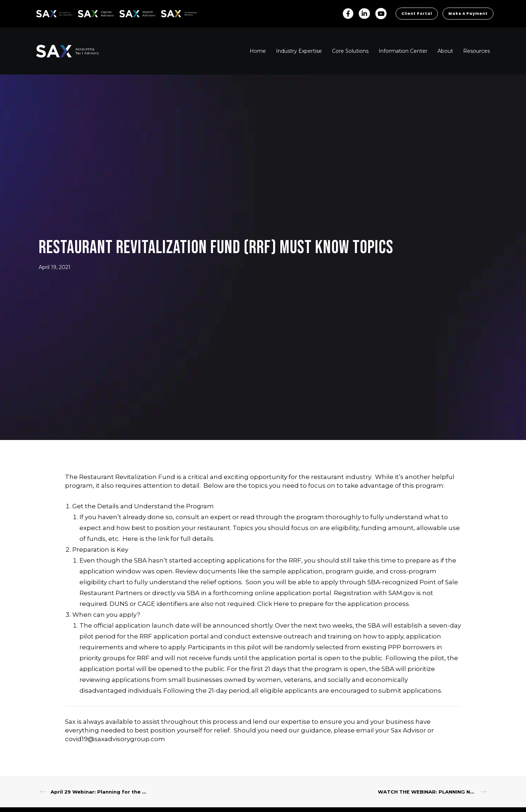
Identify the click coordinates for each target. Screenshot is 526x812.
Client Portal (417, 14)
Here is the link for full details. (168, 539)
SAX (40, 12)
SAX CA (85, 12)
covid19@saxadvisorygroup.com (115, 739)
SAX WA (128, 12)
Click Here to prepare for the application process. (334, 604)
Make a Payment (468, 14)
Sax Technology (174, 14)
